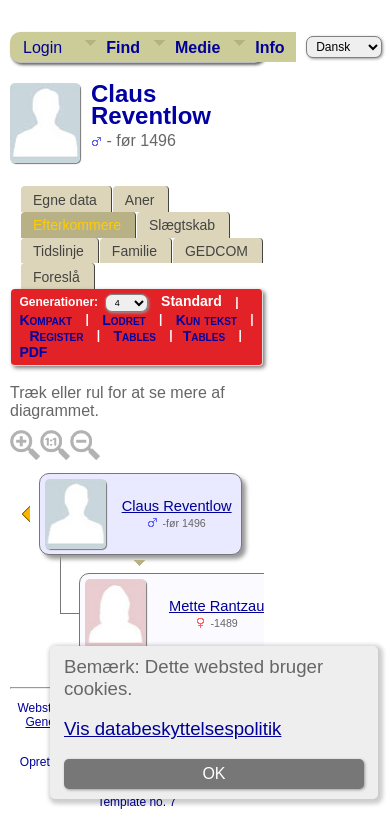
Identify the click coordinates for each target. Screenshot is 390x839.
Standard (191, 301)
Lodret (124, 320)
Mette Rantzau (216, 606)
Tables (134, 336)
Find (123, 47)
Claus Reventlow (177, 506)
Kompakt (45, 320)
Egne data (65, 200)
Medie (197, 47)
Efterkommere (77, 225)
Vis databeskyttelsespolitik (172, 728)
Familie (134, 251)
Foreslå (56, 277)
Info (269, 47)
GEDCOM (216, 251)
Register (56, 336)
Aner (140, 200)
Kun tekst (206, 320)
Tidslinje (58, 251)
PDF (33, 352)
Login (42, 47)
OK (214, 773)
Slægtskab (182, 225)
